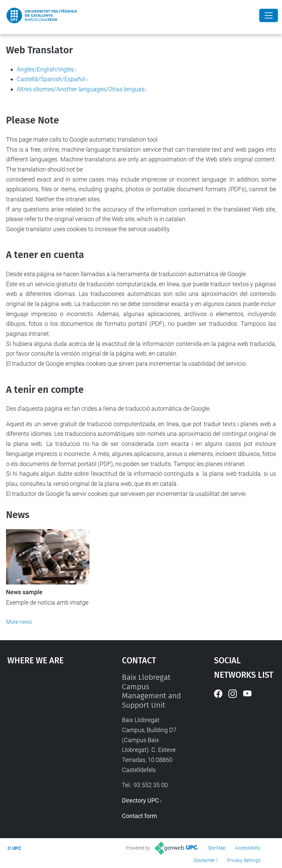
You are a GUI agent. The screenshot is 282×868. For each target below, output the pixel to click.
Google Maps (49, 723)
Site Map (217, 848)
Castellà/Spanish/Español (51, 79)
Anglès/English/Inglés (45, 69)
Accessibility (248, 848)
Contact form (139, 816)
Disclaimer (204, 860)
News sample (24, 592)
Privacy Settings (244, 860)
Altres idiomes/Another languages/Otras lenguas (81, 89)
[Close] (269, 15)
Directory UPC (140, 800)
